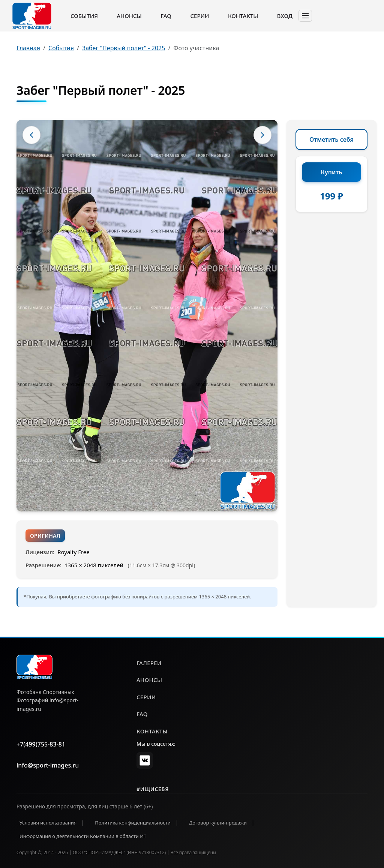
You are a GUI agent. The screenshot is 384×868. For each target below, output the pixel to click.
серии (146, 697)
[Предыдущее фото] (31, 135)
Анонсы (129, 16)
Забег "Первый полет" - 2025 (124, 48)
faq (142, 714)
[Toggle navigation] (305, 16)
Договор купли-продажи (218, 823)
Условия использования (48, 823)
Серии (199, 16)
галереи (149, 663)
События (84, 16)
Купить (332, 172)
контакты (152, 731)
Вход (285, 16)
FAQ (166, 16)
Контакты (243, 16)
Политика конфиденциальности (133, 823)
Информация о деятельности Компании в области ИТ (83, 836)
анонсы (149, 680)
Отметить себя (331, 139)
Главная (28, 48)
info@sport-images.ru (48, 765)
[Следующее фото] (262, 135)
